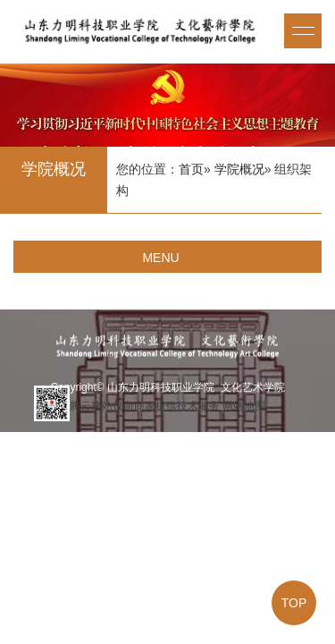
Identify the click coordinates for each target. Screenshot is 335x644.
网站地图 (244, 406)
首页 (191, 169)
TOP (294, 603)
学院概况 (239, 169)
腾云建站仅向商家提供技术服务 (145, 406)
